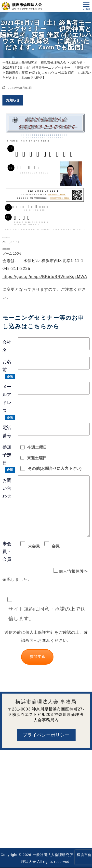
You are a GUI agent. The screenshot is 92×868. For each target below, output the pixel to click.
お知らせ (13, 100)
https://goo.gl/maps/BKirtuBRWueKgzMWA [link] (45, 276)
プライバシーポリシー (46, 735)
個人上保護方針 (40, 632)
